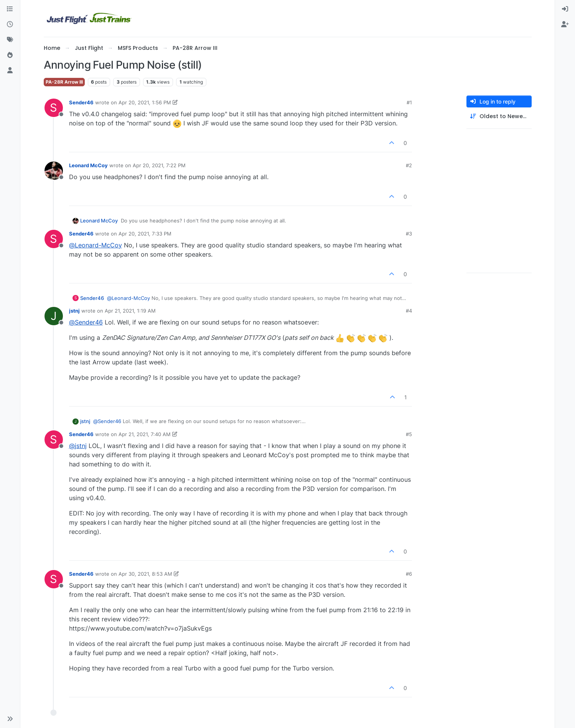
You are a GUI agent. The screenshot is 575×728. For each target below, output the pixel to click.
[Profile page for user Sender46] (54, 108)
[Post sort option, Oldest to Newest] (499, 116)
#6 (409, 574)
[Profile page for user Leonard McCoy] (54, 171)
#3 (409, 234)
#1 (409, 102)
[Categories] (10, 9)
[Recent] (10, 25)
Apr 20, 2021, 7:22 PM (159, 165)
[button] (10, 719)
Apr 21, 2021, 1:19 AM (130, 311)
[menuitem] (565, 9)
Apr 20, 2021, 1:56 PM (145, 102)
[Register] (565, 25)
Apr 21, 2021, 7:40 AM (145, 434)
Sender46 (81, 102)
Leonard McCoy (88, 165)
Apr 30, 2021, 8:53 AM (145, 574)
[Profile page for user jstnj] (54, 316)
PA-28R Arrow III (64, 82)
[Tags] (10, 40)
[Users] (10, 71)
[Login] (565, 9)
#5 (409, 434)
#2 (409, 165)
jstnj (74, 311)
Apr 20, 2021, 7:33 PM (145, 234)
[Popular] (10, 55)
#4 (409, 311)
